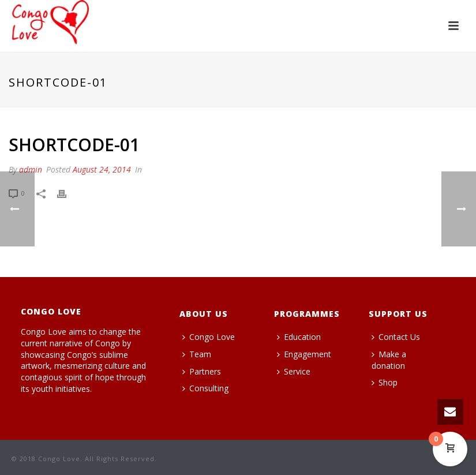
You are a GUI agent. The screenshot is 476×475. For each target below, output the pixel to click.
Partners (202, 371)
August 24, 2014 (102, 169)
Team (197, 354)
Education (299, 337)
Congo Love (209, 337)
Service (294, 371)
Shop (385, 382)
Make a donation (389, 360)
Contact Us (396, 337)
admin (31, 169)
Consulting (205, 388)
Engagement (304, 354)
